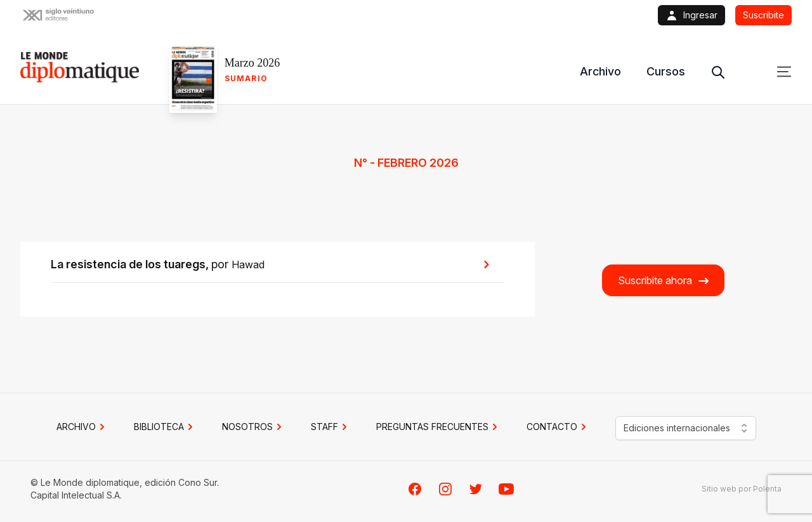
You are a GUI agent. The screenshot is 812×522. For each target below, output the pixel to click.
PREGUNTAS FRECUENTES (439, 427)
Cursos (666, 71)
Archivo (600, 71)
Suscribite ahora (664, 281)
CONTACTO (558, 427)
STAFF (331, 427)
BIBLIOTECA (165, 427)
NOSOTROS (254, 427)
